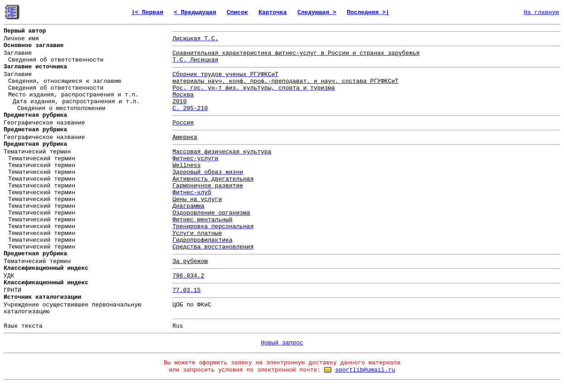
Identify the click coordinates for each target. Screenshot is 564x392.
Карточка (272, 12)
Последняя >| (368, 12)
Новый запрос (282, 343)
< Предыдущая (195, 12)
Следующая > (317, 12)
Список (237, 12)
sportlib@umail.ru (365, 370)
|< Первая (147, 12)
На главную (541, 12)
